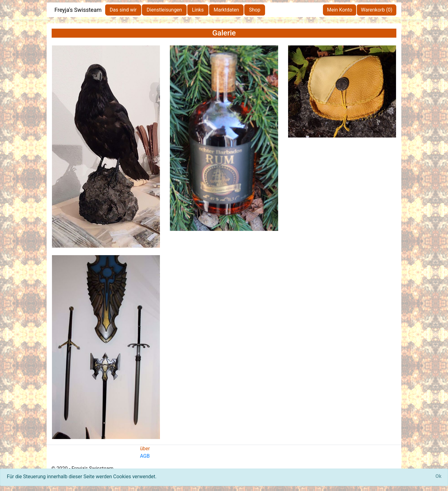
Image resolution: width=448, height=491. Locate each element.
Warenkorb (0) (377, 10)
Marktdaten (226, 10)
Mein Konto (340, 10)
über (145, 449)
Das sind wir (123, 10)
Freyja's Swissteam (78, 10)
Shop (254, 10)
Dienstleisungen (164, 10)
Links (198, 10)
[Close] (438, 476)
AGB (145, 456)
